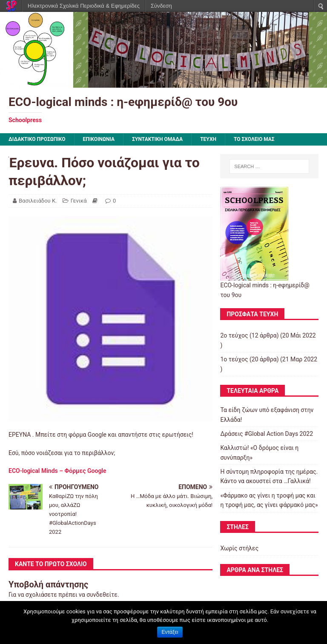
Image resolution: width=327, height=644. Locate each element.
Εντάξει (170, 632)
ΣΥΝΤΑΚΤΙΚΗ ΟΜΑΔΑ (157, 139)
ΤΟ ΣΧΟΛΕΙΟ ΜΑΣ (254, 139)
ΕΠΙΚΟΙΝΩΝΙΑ (99, 139)
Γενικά (79, 201)
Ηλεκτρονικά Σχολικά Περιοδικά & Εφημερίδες (84, 6)
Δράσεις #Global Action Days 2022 (267, 434)
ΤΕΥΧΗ (208, 139)
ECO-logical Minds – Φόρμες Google (57, 471)
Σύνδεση (161, 6)
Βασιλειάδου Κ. (38, 201)
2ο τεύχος (234, 335)
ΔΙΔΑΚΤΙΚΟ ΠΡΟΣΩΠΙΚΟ (37, 139)
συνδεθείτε (102, 595)
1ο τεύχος (234, 359)
